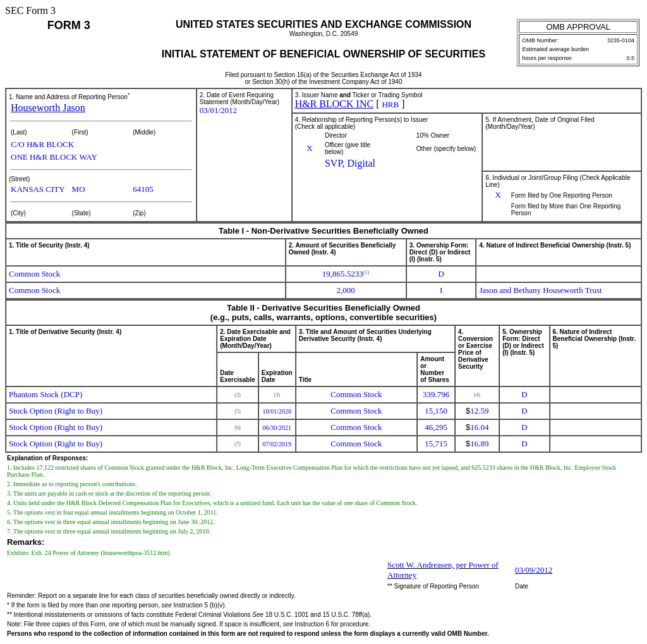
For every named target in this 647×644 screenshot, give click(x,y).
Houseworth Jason (48, 108)
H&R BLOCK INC (334, 104)
